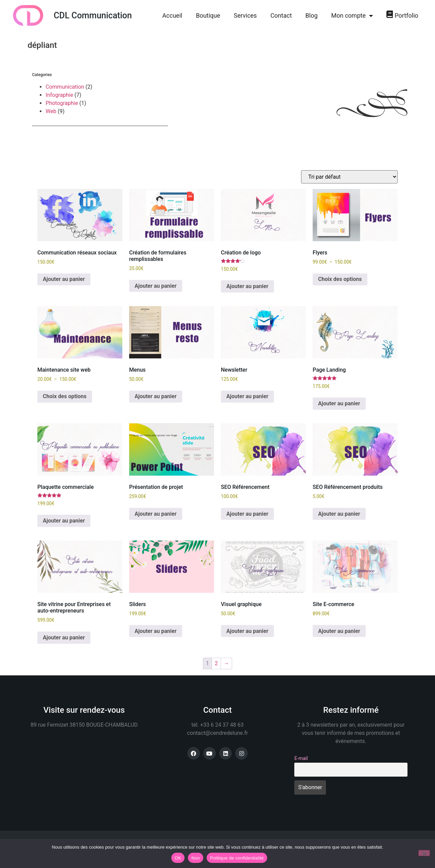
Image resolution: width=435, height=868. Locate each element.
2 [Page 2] (216, 663)
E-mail (301, 758)
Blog (312, 15)
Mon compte (352, 16)
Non (196, 858)
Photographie (62, 103)
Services (245, 15)
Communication (65, 87)
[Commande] (349, 177)
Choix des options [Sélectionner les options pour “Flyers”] (340, 279)
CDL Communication (93, 15)
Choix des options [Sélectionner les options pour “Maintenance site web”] (65, 396)
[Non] (424, 853)
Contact (281, 15)
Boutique (208, 15)
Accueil (172, 15)
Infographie (59, 95)
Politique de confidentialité (237, 858)
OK (178, 858)
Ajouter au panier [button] (64, 279)
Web (51, 111)
